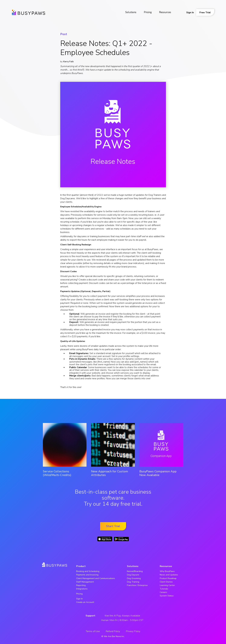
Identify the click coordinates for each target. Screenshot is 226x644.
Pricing (148, 12)
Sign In (190, 12)
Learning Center (167, 585)
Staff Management (85, 582)
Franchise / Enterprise (137, 585)
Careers (163, 592)
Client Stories (166, 582)
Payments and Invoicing (87, 575)
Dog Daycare (133, 575)
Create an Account (85, 602)
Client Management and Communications (96, 578)
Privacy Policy (133, 631)
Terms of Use (93, 631)
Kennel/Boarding (135, 571)
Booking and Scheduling (88, 571)
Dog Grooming (134, 578)
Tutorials (164, 589)
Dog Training (133, 582)
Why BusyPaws (167, 571)
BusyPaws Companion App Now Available (158, 473)
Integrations (82, 589)
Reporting (81, 585)
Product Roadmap (168, 578)
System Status (167, 596)
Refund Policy (113, 631)
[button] (131, 12)
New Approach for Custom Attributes (110, 473)
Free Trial (205, 13)
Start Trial (113, 526)
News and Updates (169, 575)
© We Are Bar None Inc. (113, 636)
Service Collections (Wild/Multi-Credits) (57, 473)
